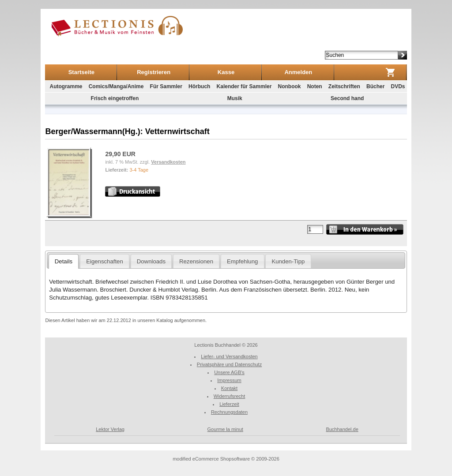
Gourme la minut (225, 429)
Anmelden (298, 72)
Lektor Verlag (110, 429)
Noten (315, 86)
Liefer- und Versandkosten (229, 356)
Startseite (81, 72)
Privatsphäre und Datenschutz (229, 364)
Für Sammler (166, 86)
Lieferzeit (229, 404)
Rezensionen (196, 261)
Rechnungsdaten (229, 412)
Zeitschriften (344, 86)
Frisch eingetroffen (115, 98)
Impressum (229, 380)
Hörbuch (199, 86)
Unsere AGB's (229, 372)
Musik (235, 98)
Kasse (226, 72)
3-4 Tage (139, 170)
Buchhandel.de (342, 429)
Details (64, 261)
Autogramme (66, 86)
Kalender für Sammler (244, 86)
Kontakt (229, 388)
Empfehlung (242, 261)
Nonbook (289, 86)
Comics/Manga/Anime (116, 86)
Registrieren (154, 72)
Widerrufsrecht (230, 396)
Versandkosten (168, 162)
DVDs (398, 86)
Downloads (151, 261)
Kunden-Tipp (288, 261)
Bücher (375, 86)
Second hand (347, 98)
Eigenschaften (105, 261)
